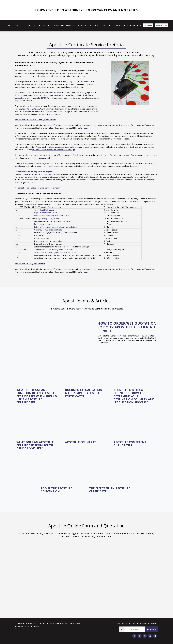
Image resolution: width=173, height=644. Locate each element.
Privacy (25, 629)
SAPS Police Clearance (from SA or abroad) (52, 216)
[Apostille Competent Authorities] (135, 444)
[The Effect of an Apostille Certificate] (111, 490)
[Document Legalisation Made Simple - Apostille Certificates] (86, 393)
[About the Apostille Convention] (62, 490)
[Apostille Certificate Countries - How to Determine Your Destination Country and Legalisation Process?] (135, 396)
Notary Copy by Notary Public (47, 218)
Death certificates (42, 238)
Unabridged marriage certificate (48, 230)
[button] (19, 25)
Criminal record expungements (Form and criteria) (56, 252)
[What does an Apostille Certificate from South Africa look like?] (38, 445)
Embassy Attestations (43, 224)
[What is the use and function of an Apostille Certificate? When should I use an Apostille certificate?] (38, 396)
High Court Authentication (46, 213)
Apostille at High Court (44, 210)
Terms (17, 629)
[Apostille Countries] (86, 442)
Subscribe (151, 629)
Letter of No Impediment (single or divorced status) (56, 227)
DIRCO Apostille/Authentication (48, 207)
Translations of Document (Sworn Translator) (54, 250)
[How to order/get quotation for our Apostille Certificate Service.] (128, 327)
